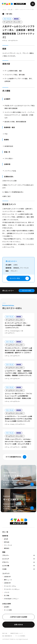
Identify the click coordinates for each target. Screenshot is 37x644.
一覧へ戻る (9, 14)
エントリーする (27, 290)
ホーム (4, 9)
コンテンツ (6, 573)
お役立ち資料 (7, 604)
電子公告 (5, 633)
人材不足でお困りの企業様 (18, 617)
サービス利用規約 (20, 636)
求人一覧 (10, 9)
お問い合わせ (18, 625)
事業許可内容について (17, 633)
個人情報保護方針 (7, 636)
